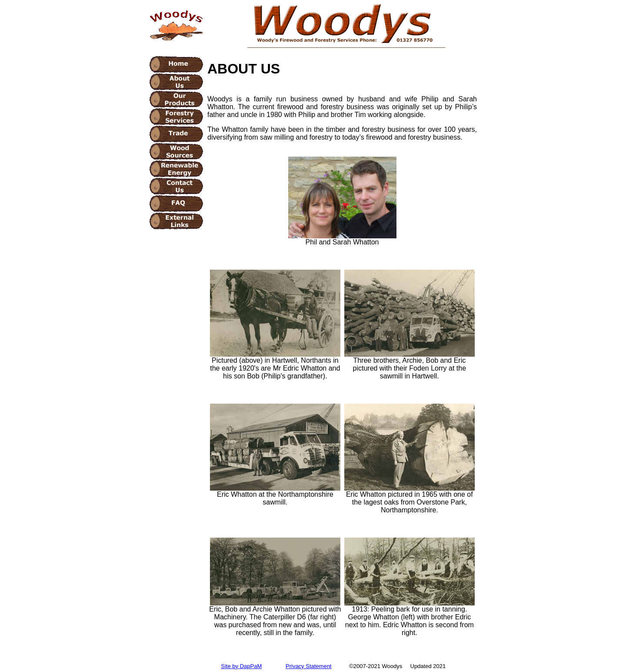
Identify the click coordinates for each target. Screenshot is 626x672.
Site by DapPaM (241, 666)
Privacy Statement (309, 666)
